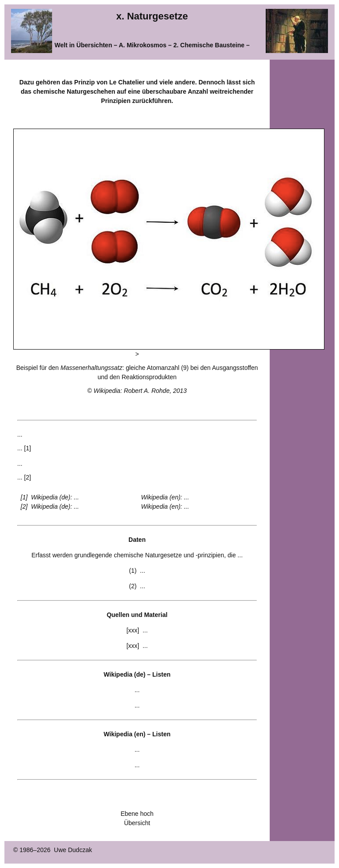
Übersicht (137, 823)
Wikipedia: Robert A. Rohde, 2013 (140, 391)
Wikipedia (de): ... (55, 497)
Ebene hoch (137, 814)
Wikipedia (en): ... (165, 497)
